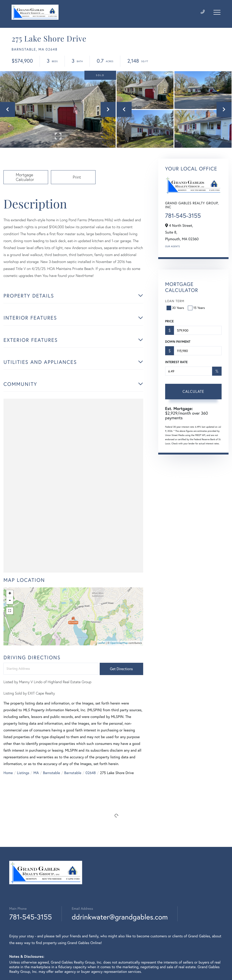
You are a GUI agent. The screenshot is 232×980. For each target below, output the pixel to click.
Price (169, 321)
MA (36, 773)
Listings (23, 773)
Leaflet (102, 643)
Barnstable (52, 773)
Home (8, 773)
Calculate (193, 391)
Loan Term (175, 301)
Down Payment (178, 342)
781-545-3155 (183, 216)
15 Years (197, 308)
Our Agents (173, 246)
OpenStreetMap (119, 643)
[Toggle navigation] (217, 12)
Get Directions (121, 669)
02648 (90, 773)
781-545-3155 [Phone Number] (31, 917)
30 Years (176, 308)
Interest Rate (176, 362)
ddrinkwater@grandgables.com (120, 917)
